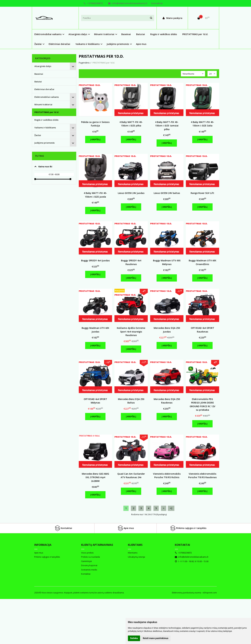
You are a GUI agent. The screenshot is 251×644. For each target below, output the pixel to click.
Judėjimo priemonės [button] (118, 44)
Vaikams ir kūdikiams (45, 128)
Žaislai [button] (38, 44)
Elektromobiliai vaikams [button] (48, 34)
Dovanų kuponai (89, 565)
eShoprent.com (210, 593)
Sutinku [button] (134, 638)
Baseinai (126, 34)
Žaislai (38, 135)
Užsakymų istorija (136, 557)
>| (171, 508)
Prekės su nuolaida (91, 557)
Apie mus (141, 44)
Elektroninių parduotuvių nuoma (186, 593)
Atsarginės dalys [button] (78, 34)
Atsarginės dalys (43, 66)
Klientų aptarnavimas (97, 545)
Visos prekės (87, 553)
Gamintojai (86, 561)
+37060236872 (93, 3)
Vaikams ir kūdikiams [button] (88, 44)
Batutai (141, 34)
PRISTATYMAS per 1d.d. (195, 34)
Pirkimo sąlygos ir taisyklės (188, 528)
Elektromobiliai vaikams (47, 97)
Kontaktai (157, 3)
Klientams (135, 545)
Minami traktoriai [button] (104, 34)
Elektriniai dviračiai (59, 44)
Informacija (43, 545)
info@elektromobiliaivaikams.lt (128, 3)
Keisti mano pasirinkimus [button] (156, 638)
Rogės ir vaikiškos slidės (164, 34)
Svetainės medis (89, 570)
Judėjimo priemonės (45, 143)
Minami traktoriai (43, 104)
